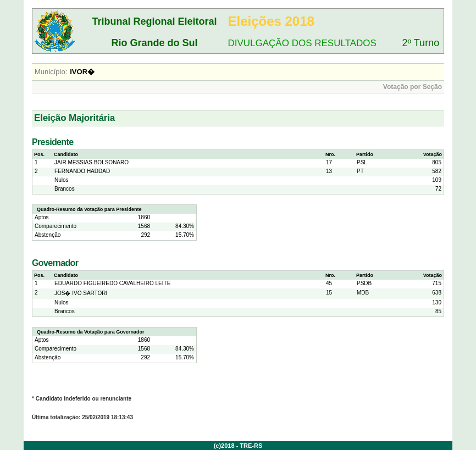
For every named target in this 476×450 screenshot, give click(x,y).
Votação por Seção (413, 87)
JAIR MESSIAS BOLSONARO (92, 162)
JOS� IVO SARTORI (81, 293)
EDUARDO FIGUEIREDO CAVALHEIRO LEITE (112, 283)
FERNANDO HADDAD (82, 171)
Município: (51, 72)
